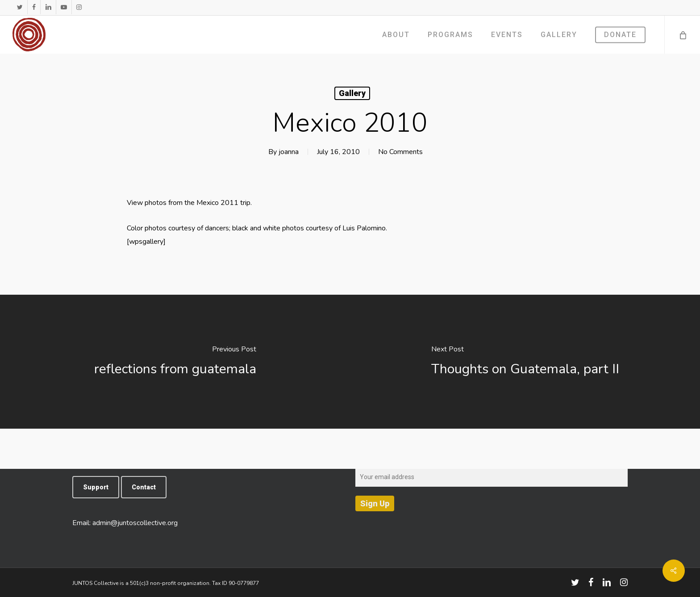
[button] (96, 487)
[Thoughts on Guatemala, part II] (525, 362)
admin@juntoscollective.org (135, 523)
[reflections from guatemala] (175, 362)
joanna (289, 152)
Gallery (352, 93)
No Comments (400, 152)
